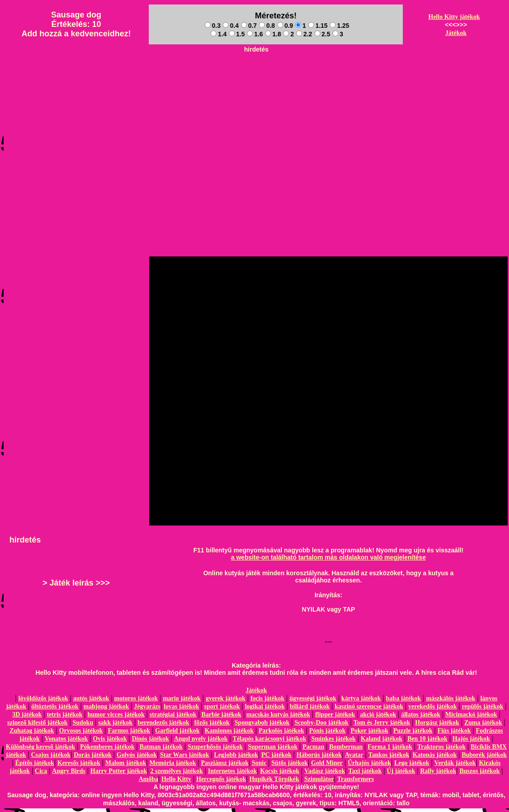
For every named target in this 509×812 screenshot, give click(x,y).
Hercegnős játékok (221, 779)
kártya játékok (361, 698)
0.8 (267, 26)
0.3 (213, 26)
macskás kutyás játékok (278, 714)
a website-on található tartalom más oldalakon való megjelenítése (329, 557)
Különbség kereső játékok (41, 747)
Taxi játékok (365, 771)
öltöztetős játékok (55, 706)
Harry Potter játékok (119, 771)
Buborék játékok (484, 755)
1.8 (273, 34)
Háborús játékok (319, 755)
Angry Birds (69, 771)
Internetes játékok (232, 771)
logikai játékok (265, 706)
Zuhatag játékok (32, 731)
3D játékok (27, 714)
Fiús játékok (454, 731)
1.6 (255, 34)
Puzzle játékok (413, 731)
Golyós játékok (137, 755)
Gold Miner (327, 763)
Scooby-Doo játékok (321, 723)
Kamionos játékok (229, 731)
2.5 (322, 34)
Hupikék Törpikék (274, 779)
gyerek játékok (226, 698)
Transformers (355, 779)
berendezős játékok (163, 723)
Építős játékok (35, 763)
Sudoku (83, 723)
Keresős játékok (79, 763)
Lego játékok (412, 763)
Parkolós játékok (281, 731)
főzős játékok (212, 723)
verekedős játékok (432, 706)
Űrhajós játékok (369, 763)
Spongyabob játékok (262, 723)
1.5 (237, 34)
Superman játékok (273, 747)
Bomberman (346, 747)
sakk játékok (115, 723)
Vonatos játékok (66, 739)
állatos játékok (421, 714)
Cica (41, 771)
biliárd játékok (310, 706)
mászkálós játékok (451, 698)
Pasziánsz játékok (225, 763)
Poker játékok (369, 731)
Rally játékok (438, 771)
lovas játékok (181, 706)
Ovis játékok (110, 739)
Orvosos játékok (81, 731)
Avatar (354, 755)
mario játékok (181, 698)
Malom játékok (126, 763)
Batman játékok (161, 747)
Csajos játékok (51, 755)
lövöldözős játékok (43, 698)
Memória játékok (173, 763)
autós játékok (91, 698)
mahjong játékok (106, 706)
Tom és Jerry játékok (382, 723)
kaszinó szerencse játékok (369, 706)
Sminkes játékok (334, 739)
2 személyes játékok (176, 771)
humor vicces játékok (116, 714)
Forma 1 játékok (390, 747)
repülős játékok (483, 706)
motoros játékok (136, 698)
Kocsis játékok (280, 771)
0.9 (285, 26)
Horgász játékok (437, 723)
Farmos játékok (129, 731)
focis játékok (267, 698)
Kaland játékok (382, 739)
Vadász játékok (325, 771)
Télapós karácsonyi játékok (269, 739)
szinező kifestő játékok (37, 723)
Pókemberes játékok (107, 747)
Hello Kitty (176, 779)
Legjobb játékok (236, 755)
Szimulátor (319, 779)
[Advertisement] (256, 119)
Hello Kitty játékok (454, 17)
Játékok (456, 33)
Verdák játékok (455, 763)
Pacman (313, 747)
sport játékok (222, 706)
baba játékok (403, 698)
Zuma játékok (483, 723)
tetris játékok (65, 714)
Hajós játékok (471, 739)
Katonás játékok (435, 755)
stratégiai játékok (173, 714)
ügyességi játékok (313, 698)
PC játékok (276, 755)
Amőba (148, 779)
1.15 (318, 26)
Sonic (259, 763)
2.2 (304, 34)
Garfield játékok (177, 731)
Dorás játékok (93, 755)
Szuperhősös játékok (215, 747)
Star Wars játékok (184, 755)
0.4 (231, 26)
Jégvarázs (147, 706)
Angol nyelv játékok (201, 739)
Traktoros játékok (441, 747)
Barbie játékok (222, 714)
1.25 (339, 26)
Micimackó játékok (471, 714)
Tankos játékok (389, 755)
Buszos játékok (479, 771)
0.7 (249, 26)
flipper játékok (335, 714)
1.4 (218, 34)
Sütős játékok (290, 763)
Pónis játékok (327, 731)
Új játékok (401, 771)
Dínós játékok (150, 739)
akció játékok (378, 714)
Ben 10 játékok (427, 739)
